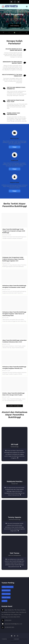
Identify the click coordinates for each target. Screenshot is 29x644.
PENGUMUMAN (6, 594)
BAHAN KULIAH (6, 590)
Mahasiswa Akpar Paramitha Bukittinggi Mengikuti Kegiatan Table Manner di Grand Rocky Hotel (14, 314)
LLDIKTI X (4, 601)
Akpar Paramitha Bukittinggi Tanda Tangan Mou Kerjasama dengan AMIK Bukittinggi (14, 231)
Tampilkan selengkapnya (15, 406)
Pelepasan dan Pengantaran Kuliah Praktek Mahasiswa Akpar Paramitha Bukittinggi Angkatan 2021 (13, 259)
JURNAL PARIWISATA (8, 587)
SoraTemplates (10, 639)
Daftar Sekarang (14, 26)
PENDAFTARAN (6, 597)
